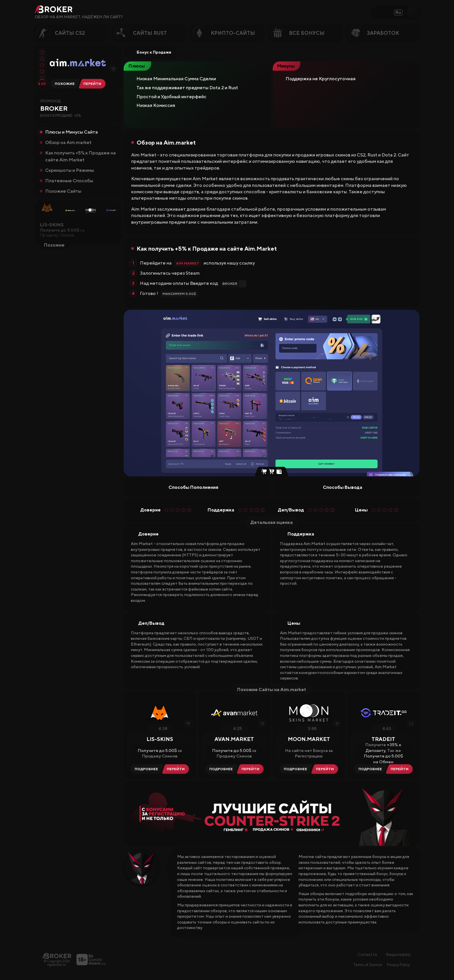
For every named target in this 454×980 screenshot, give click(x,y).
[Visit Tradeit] (401, 769)
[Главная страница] (57, 956)
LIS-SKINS (52, 226)
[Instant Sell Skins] (264, 472)
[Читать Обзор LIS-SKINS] (145, 769)
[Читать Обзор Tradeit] (369, 769)
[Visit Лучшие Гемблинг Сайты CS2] (272, 814)
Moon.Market (309, 739)
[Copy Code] (111, 113)
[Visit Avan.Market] (252, 769)
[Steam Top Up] (279, 472)
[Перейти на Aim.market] (94, 84)
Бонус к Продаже (150, 52)
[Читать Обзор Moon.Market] (295, 769)
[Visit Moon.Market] (326, 769)
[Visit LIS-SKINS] (177, 769)
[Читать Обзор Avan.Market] (220, 769)
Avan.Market (234, 739)
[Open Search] (413, 12)
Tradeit (383, 739)
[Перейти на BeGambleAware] (91, 960)
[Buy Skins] (272, 472)
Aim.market (188, 263)
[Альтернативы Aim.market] (64, 84)
